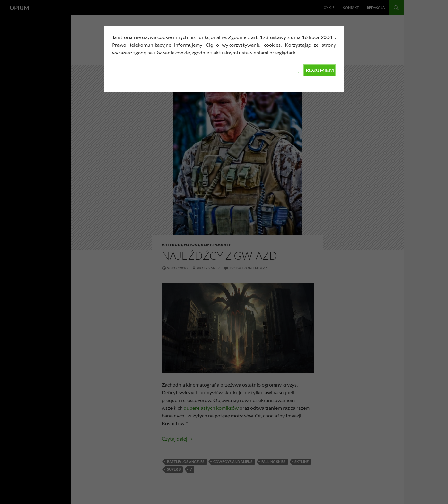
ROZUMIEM (320, 70)
